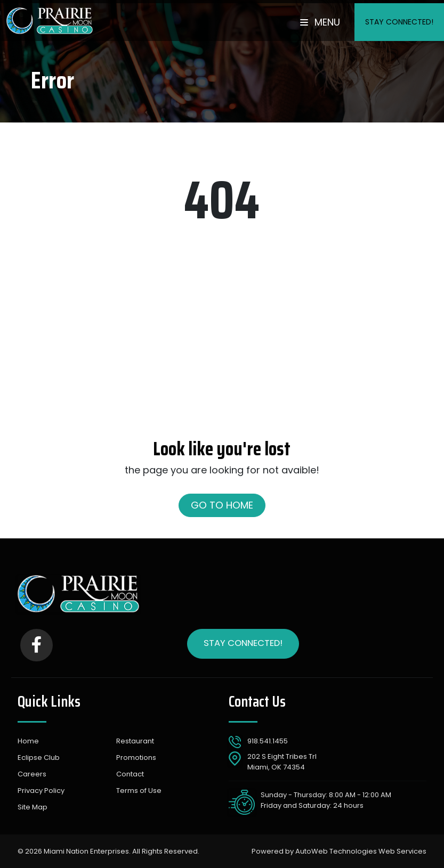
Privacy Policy (41, 791)
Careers (32, 774)
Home (28, 741)
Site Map (33, 807)
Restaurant (135, 741)
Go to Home (222, 505)
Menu (320, 22)
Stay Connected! (399, 22)
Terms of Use (139, 791)
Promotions (136, 758)
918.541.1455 (268, 741)
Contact (130, 774)
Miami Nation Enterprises (86, 851)
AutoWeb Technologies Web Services (361, 851)
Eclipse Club (39, 758)
